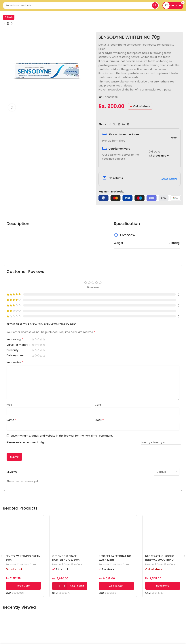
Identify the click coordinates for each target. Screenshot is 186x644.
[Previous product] (5, 24)
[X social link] (114, 124)
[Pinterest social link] (119, 124)
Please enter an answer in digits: (27, 442)
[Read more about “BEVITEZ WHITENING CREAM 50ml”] (23, 586)
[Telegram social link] (128, 124)
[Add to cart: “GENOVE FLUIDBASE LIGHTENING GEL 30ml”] (70, 586)
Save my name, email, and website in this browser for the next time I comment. (62, 436)
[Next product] (12, 24)
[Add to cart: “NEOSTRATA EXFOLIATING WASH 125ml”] (116, 586)
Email (99, 420)
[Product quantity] (60, 586)
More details (169, 179)
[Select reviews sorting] (167, 472)
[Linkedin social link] (124, 124)
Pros (9, 405)
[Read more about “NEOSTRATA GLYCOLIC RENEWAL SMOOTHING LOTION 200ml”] (163, 586)
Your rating (15, 340)
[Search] (81, 5)
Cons (98, 405)
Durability (13, 350)
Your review (15, 362)
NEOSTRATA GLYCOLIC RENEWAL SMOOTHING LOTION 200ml (160, 560)
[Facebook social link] (110, 124)
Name (12, 420)
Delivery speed (16, 356)
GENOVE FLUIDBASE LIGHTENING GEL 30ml (66, 558)
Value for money (18, 345)
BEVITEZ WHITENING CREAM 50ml (23, 558)
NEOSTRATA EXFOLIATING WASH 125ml (115, 558)
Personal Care (14, 565)
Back (9, 17)
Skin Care (30, 565)
